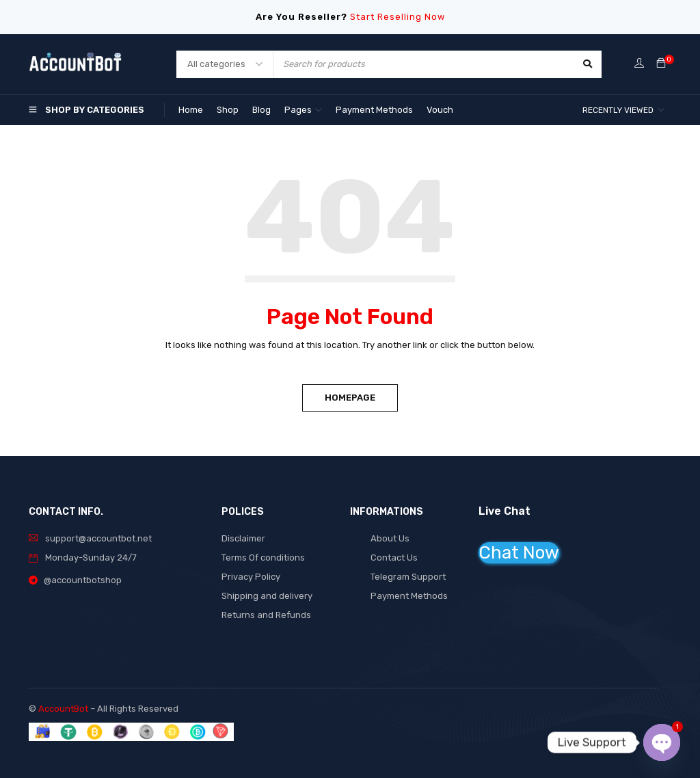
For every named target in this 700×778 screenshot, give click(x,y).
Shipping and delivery (267, 596)
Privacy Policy (251, 577)
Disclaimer (243, 538)
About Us (390, 538)
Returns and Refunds (266, 615)
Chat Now (519, 553)
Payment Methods (409, 596)
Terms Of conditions (263, 558)
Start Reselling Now (398, 17)
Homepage (350, 398)
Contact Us (394, 558)
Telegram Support (408, 577)
